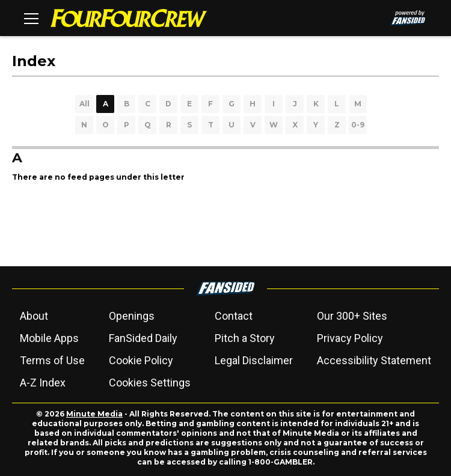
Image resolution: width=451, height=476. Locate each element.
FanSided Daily (143, 338)
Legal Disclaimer (254, 360)
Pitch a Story (245, 338)
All (84, 104)
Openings (132, 316)
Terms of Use (52, 360)
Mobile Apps (49, 338)
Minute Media (94, 414)
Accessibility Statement (374, 360)
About (34, 316)
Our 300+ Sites (352, 316)
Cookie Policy (141, 360)
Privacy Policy (350, 338)
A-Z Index (43, 383)
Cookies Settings (150, 383)
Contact (234, 316)
